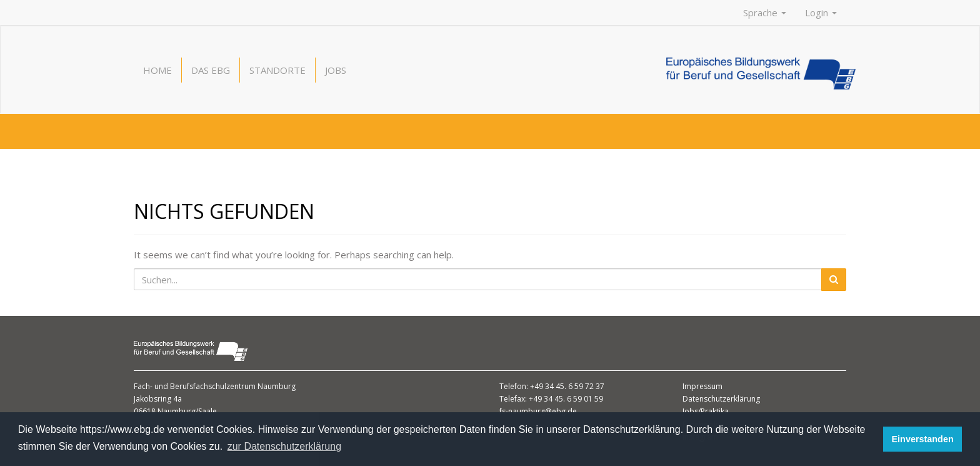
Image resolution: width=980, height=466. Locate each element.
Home (157, 70)
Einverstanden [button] (923, 439)
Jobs (336, 70)
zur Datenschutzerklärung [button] (284, 446)
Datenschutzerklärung (721, 399)
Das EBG (211, 70)
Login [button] (821, 13)
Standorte (277, 70)
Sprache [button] (765, 13)
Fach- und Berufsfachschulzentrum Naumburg (215, 386)
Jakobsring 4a (158, 399)
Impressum (702, 386)
